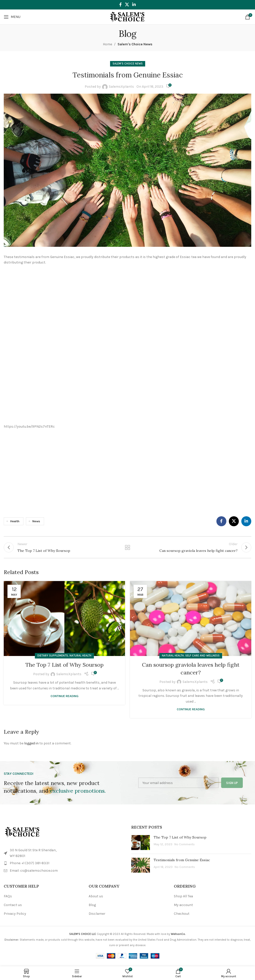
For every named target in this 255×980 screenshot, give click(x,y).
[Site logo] (127, 17)
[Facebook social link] (120, 5)
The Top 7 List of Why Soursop (64, 668)
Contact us (13, 908)
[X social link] (127, 5)
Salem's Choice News (135, 44)
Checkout (182, 916)
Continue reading (64, 699)
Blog (92, 908)
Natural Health (80, 659)
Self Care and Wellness (202, 659)
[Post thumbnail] (141, 845)
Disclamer (97, 916)
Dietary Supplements (53, 659)
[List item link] (64, 866)
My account (183, 908)
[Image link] (22, 835)
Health (15, 521)
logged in (31, 746)
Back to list (127, 549)
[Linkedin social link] (134, 5)
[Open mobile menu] (12, 17)
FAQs (8, 899)
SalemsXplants (121, 87)
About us (96, 899)
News (36, 521)
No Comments (185, 847)
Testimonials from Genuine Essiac (182, 863)
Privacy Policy (15, 916)
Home (107, 44)
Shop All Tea (183, 899)
